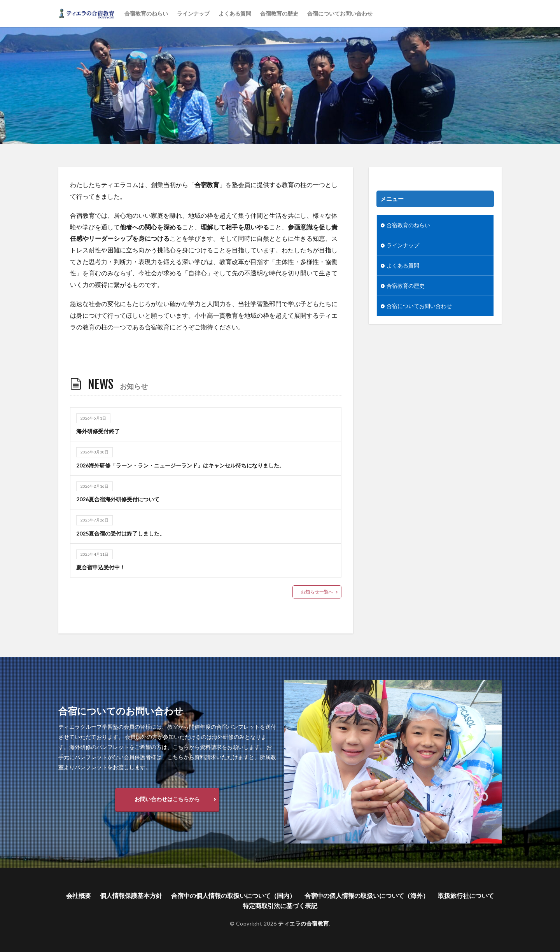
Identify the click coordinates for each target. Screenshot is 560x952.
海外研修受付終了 (98, 431)
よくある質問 (235, 13)
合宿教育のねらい (146, 13)
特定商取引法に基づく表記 (280, 906)
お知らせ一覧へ (317, 592)
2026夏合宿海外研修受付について (118, 499)
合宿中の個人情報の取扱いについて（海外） (367, 895)
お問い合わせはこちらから (167, 799)
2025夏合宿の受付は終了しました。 (121, 533)
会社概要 (79, 895)
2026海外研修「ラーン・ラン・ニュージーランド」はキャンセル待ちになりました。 (180, 465)
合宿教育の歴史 (279, 13)
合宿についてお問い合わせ (340, 13)
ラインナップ (193, 13)
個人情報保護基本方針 (131, 895)
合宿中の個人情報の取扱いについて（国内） (233, 895)
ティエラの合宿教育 (304, 923)
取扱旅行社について (466, 895)
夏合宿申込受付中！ (101, 567)
